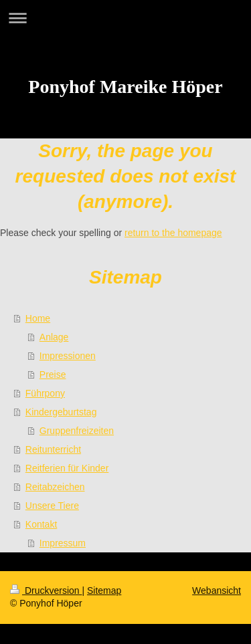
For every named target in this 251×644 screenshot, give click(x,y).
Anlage (54, 337)
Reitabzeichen (55, 487)
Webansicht (217, 591)
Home (38, 318)
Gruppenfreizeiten (77, 431)
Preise (53, 374)
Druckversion (46, 591)
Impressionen (68, 356)
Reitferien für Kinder (67, 468)
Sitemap (104, 591)
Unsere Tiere (52, 506)
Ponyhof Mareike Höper (125, 87)
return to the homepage (173, 233)
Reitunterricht (53, 449)
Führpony (45, 393)
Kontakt (41, 524)
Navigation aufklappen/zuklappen (125, 18)
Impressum (63, 543)
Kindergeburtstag (61, 412)
